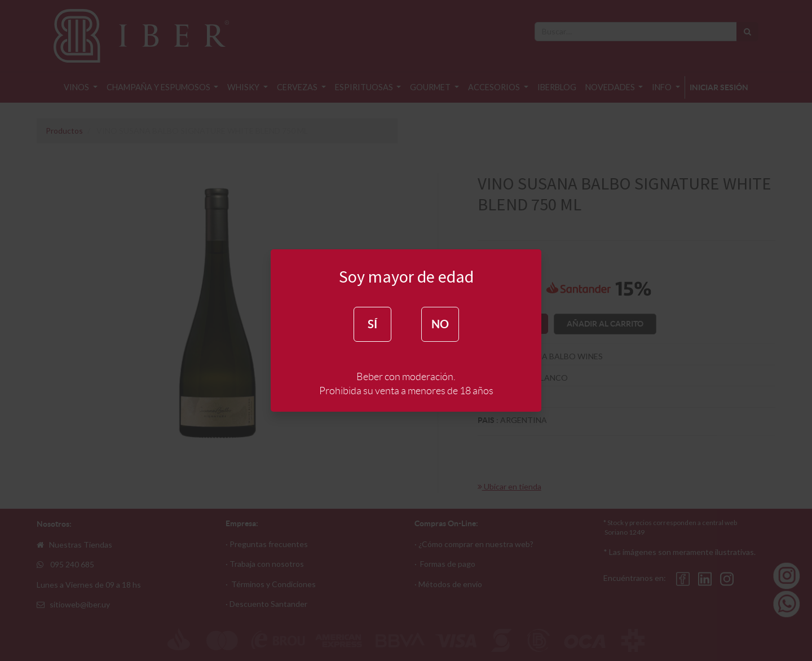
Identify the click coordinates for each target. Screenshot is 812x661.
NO (440, 324)
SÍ (372, 324)
